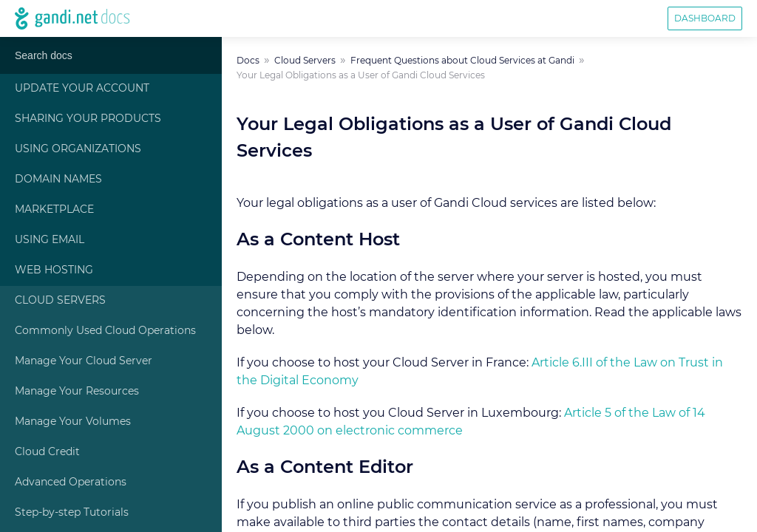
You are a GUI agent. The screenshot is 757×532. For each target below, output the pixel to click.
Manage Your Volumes (73, 422)
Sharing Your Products (88, 119)
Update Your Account (82, 89)
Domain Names (58, 180)
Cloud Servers (60, 301)
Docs (248, 61)
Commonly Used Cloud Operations (105, 331)
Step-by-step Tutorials (72, 513)
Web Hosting (54, 270)
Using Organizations (78, 149)
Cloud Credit (47, 452)
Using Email (50, 240)
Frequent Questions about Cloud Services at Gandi (462, 61)
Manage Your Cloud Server (84, 361)
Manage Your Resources (77, 392)
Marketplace (54, 210)
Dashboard (705, 18)
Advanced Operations (71, 482)
